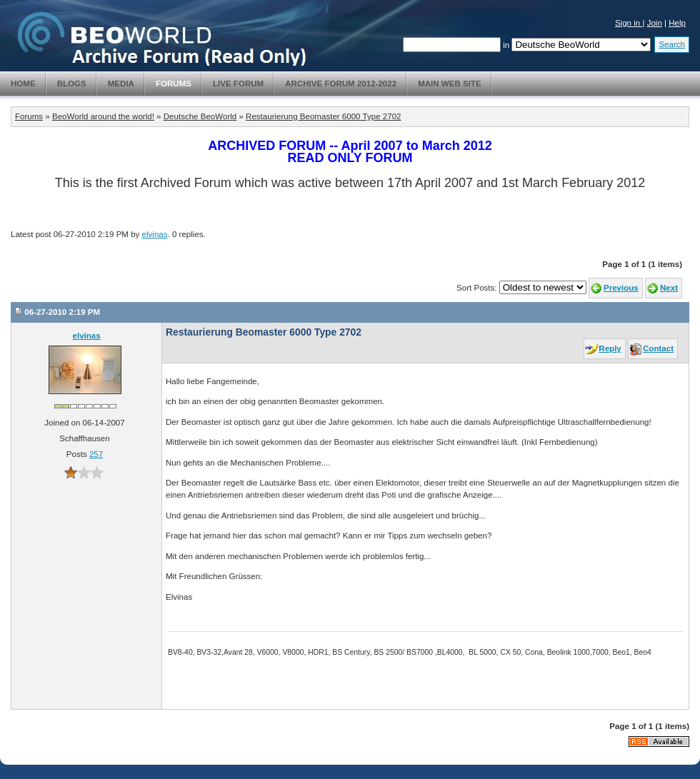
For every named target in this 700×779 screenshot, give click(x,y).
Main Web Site (450, 84)
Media (121, 84)
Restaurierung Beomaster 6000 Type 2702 (323, 116)
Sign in (629, 23)
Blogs (72, 84)
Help (677, 23)
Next (669, 288)
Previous (621, 288)
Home (23, 84)
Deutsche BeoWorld (200, 116)
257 (96, 454)
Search (672, 44)
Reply (610, 348)
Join (655, 23)
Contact (658, 348)
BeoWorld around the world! (103, 116)
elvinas (155, 234)
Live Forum (238, 84)
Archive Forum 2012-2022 (341, 84)
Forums (174, 84)
